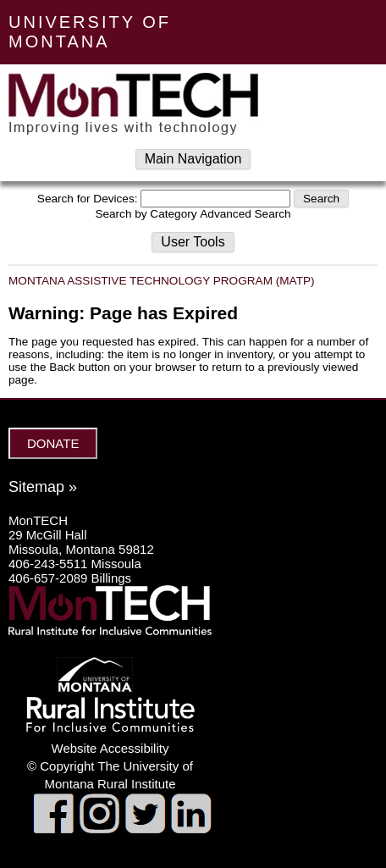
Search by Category (146, 214)
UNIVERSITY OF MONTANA (90, 32)
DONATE (53, 443)
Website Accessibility (110, 748)
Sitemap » (43, 487)
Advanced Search (245, 214)
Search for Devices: (88, 199)
